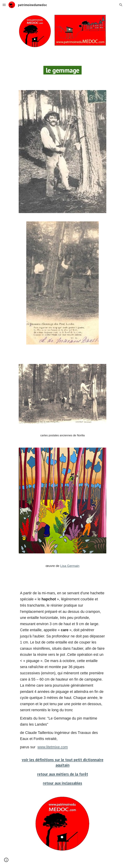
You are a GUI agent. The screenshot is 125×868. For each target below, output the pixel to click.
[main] (62, 69)
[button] (4, 5)
